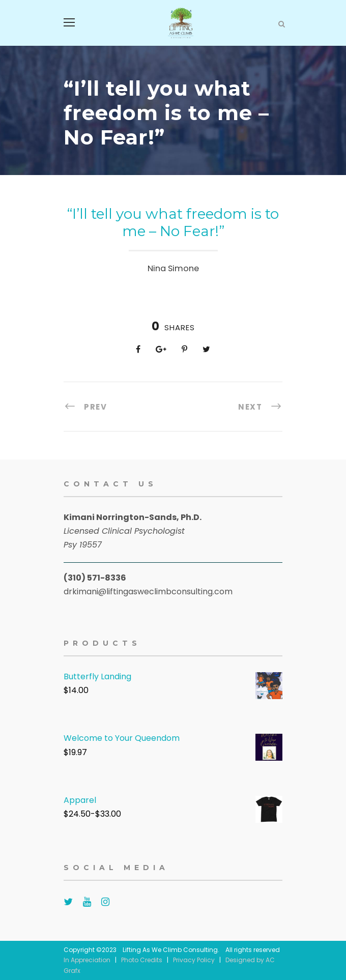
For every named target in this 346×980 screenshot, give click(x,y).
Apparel (80, 800)
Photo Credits (142, 960)
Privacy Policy (194, 960)
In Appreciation (87, 960)
